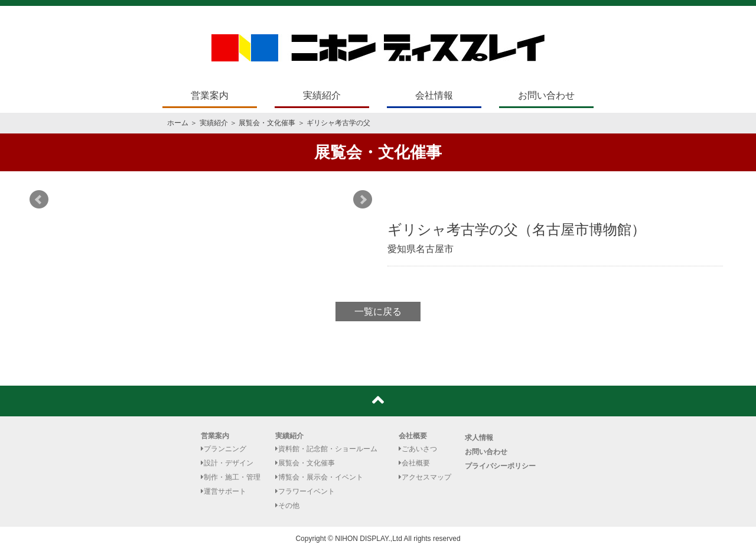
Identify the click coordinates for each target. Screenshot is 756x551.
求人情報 (479, 438)
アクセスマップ (425, 477)
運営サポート (224, 491)
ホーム (178, 123)
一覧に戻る (378, 312)
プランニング (224, 449)
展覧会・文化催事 (267, 123)
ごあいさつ (418, 449)
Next (363, 200)
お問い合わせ (546, 95)
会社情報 (434, 95)
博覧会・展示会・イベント (319, 477)
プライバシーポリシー (500, 466)
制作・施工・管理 (231, 477)
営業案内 (210, 95)
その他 (287, 506)
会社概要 (413, 436)
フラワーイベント (305, 491)
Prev (39, 200)
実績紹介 (322, 95)
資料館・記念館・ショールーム (326, 449)
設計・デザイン (227, 463)
